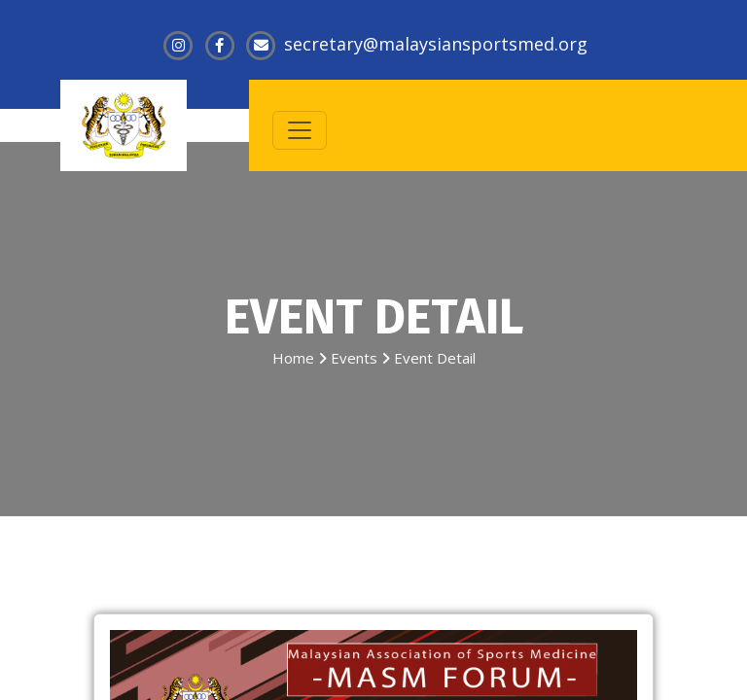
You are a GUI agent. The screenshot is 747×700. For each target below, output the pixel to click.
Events (354, 358)
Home (293, 358)
